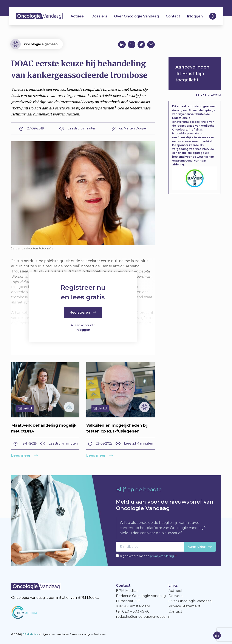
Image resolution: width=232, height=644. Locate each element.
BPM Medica (30, 634)
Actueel (78, 16)
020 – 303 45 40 (136, 611)
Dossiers (99, 16)
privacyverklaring (162, 556)
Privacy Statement (185, 606)
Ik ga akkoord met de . (148, 556)
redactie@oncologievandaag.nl (143, 617)
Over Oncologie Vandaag (136, 16)
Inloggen (195, 16)
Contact (173, 16)
